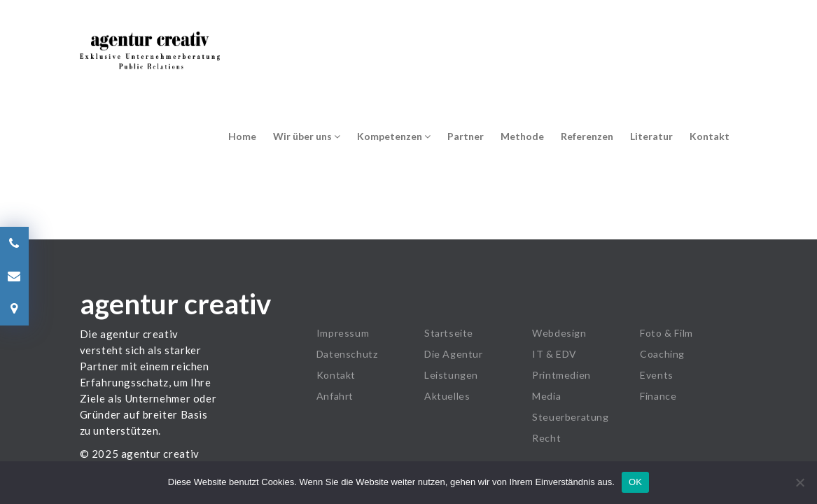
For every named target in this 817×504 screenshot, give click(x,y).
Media (546, 396)
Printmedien (561, 375)
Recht (546, 438)
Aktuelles (447, 396)
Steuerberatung (570, 417)
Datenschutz (347, 354)
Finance (658, 396)
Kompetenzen (394, 136)
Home (242, 136)
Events (657, 375)
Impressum (343, 333)
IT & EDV (554, 354)
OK (635, 482)
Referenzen (587, 136)
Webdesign (559, 333)
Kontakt (710, 136)
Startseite (449, 333)
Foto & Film (666, 333)
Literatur (651, 136)
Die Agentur (454, 354)
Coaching (662, 354)
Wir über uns (307, 136)
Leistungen (451, 375)
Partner (466, 136)
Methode (522, 136)
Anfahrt (335, 396)
